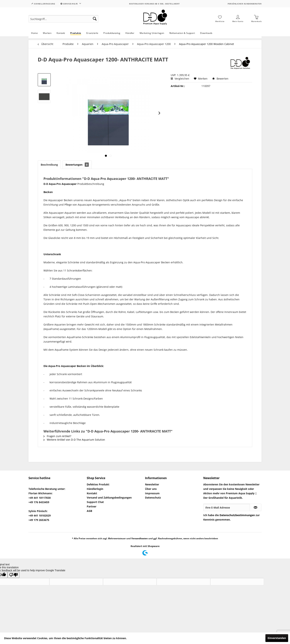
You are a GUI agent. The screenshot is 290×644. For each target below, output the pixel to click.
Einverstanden (277, 638)
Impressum (152, 493)
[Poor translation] (14, 575)
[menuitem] (63, 19)
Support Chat (95, 502)
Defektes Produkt (98, 484)
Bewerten (220, 79)
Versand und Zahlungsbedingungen (109, 498)
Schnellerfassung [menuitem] (43, 4)
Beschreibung (49, 165)
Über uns (151, 489)
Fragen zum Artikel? (57, 436)
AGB (89, 511)
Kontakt (92, 493)
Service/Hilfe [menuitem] (69, 4)
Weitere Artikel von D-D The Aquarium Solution (74, 440)
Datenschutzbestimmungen (237, 515)
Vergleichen (180, 79)
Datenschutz (153, 498)
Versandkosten (140, 538)
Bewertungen (77, 165)
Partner (92, 506)
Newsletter (152, 484)
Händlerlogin (95, 489)
